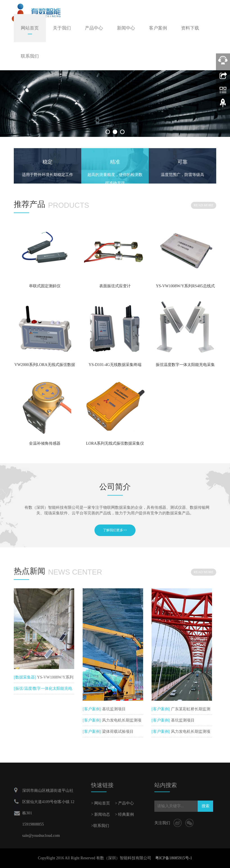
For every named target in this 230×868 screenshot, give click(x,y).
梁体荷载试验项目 (117, 732)
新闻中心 (126, 28)
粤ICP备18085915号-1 (174, 858)
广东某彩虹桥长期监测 (190, 709)
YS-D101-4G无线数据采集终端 (115, 365)
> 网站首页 (101, 803)
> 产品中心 (124, 803)
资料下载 (190, 28)
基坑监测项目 (113, 709)
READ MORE (204, 205)
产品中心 (94, 28)
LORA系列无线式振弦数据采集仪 (115, 443)
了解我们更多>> (115, 530)
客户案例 (158, 28)
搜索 (206, 806)
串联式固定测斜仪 (45, 286)
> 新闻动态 (101, 814)
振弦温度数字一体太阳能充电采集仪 (185, 367)
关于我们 (62, 28)
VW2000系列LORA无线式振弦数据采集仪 (45, 367)
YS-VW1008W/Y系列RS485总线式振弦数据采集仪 (185, 288)
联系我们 (30, 56)
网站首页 (30, 28)
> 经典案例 (124, 814)
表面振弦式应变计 (115, 286)
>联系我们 (100, 826)
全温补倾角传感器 (45, 443)
